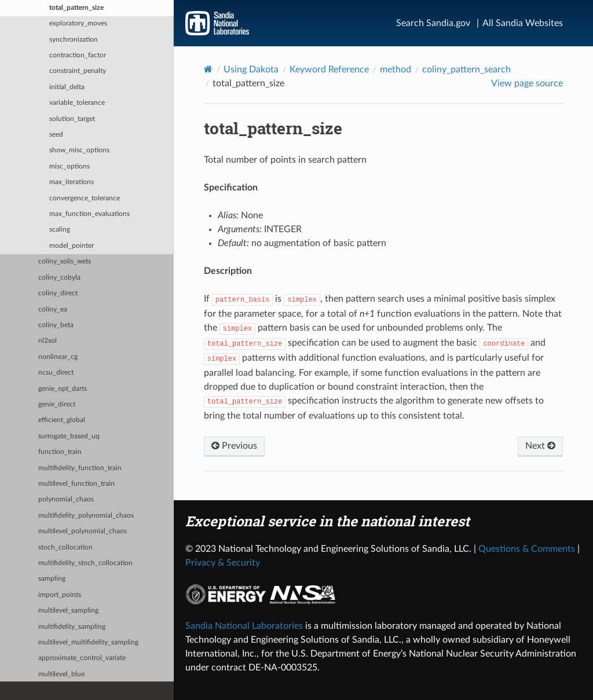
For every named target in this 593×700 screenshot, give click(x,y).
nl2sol (47, 341)
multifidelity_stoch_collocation (85, 563)
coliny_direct (58, 293)
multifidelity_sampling (72, 627)
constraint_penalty (78, 71)
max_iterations (72, 182)
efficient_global (62, 420)
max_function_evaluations (89, 214)
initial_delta (67, 87)
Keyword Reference (329, 69)
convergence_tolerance (85, 198)
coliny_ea (53, 309)
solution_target (72, 119)
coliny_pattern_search (466, 69)
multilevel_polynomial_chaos (83, 531)
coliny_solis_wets (65, 261)
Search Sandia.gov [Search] (433, 23)
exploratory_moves (78, 23)
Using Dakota (251, 69)
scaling (60, 230)
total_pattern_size (76, 8)
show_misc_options (79, 150)
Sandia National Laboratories (244, 626)
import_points (60, 595)
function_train (60, 452)
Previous (234, 446)
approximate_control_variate (82, 658)
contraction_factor (78, 55)
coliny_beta (56, 325)
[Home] (208, 69)
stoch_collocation (65, 547)
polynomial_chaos (66, 499)
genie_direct (57, 404)
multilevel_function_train (76, 484)
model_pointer (72, 246)
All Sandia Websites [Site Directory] (523, 23)
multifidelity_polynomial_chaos (86, 516)
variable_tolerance (77, 103)
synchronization (74, 40)
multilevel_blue (61, 674)
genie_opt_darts (63, 389)
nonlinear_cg (58, 357)
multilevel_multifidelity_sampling (88, 642)
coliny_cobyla (59, 278)
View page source (527, 83)
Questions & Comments (527, 549)
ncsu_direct (56, 373)
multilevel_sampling (68, 611)
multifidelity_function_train (80, 468)
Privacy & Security (223, 563)
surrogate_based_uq (69, 436)
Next (540, 446)
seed (56, 135)
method (396, 69)
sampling (52, 579)
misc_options (69, 166)
